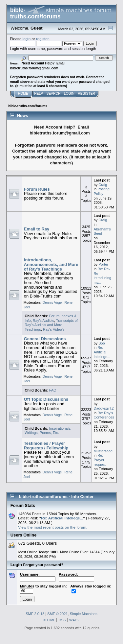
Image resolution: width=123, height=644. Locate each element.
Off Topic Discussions (46, 399)
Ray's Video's (54, 329)
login (27, 39)
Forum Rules (37, 189)
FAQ (53, 390)
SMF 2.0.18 (35, 614)
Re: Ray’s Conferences (104, 415)
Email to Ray (37, 229)
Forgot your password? (43, 565)
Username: (38, 577)
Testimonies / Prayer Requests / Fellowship (46, 446)
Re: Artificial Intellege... (102, 352)
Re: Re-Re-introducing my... (103, 276)
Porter (103, 264)
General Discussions (45, 339)
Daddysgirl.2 (104, 408)
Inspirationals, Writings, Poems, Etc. (48, 431)
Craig (103, 185)
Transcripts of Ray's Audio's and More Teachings (51, 325)
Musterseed (103, 451)
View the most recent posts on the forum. (53, 527)
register (42, 39)
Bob (102, 343)
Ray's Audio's (43, 321)
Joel (27, 307)
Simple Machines (84, 614)
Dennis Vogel (53, 303)
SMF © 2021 (57, 614)
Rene (68, 303)
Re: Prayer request (100, 460)
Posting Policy (102, 191)
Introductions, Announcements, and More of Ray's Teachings (51, 264)
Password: (76, 577)
